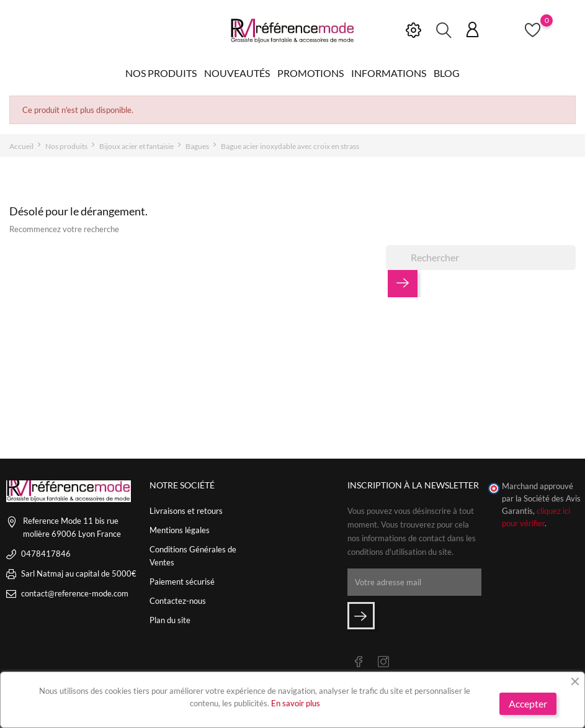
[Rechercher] (481, 258)
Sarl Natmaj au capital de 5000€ (79, 573)
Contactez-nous (178, 601)
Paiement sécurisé (182, 582)
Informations (389, 73)
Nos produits (161, 73)
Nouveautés (237, 73)
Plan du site (170, 620)
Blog (447, 73)
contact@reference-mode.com (75, 593)
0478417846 (46, 554)
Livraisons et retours (186, 511)
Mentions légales (180, 530)
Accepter (528, 703)
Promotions (310, 73)
